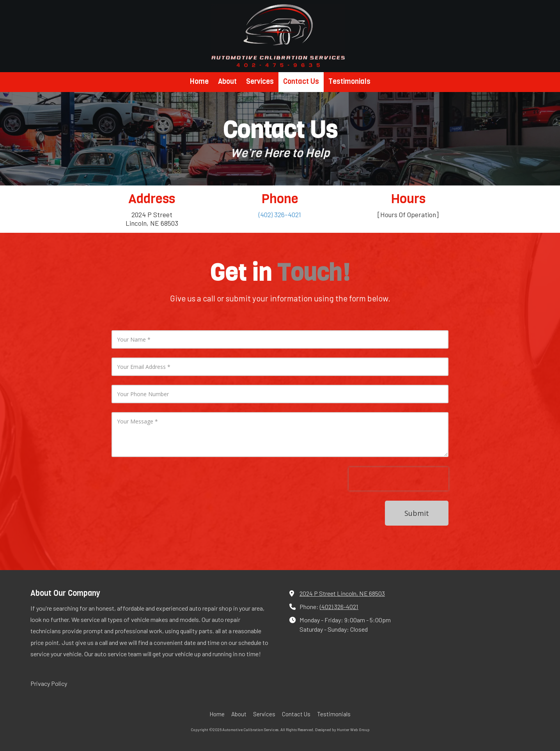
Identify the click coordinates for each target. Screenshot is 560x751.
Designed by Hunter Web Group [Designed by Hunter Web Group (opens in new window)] (342, 730)
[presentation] (399, 483)
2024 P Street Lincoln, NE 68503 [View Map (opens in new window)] (342, 593)
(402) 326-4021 (339, 607)
